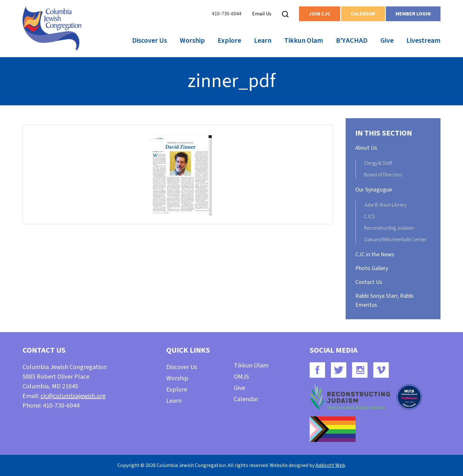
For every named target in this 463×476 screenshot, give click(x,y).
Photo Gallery (372, 268)
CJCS (369, 216)
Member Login (413, 14)
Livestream (423, 40)
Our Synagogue (374, 190)
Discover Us (150, 40)
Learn (263, 40)
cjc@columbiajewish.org (73, 396)
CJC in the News (375, 255)
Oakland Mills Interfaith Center (395, 240)
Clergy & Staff (378, 163)
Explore (229, 40)
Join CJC (320, 14)
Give (387, 40)
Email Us (262, 14)
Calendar (363, 14)
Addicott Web (330, 465)
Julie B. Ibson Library (385, 205)
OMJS (241, 377)
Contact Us (369, 282)
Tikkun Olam (304, 40)
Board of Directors (383, 175)
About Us (366, 148)
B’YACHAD (352, 40)
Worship (192, 40)
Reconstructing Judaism (389, 228)
